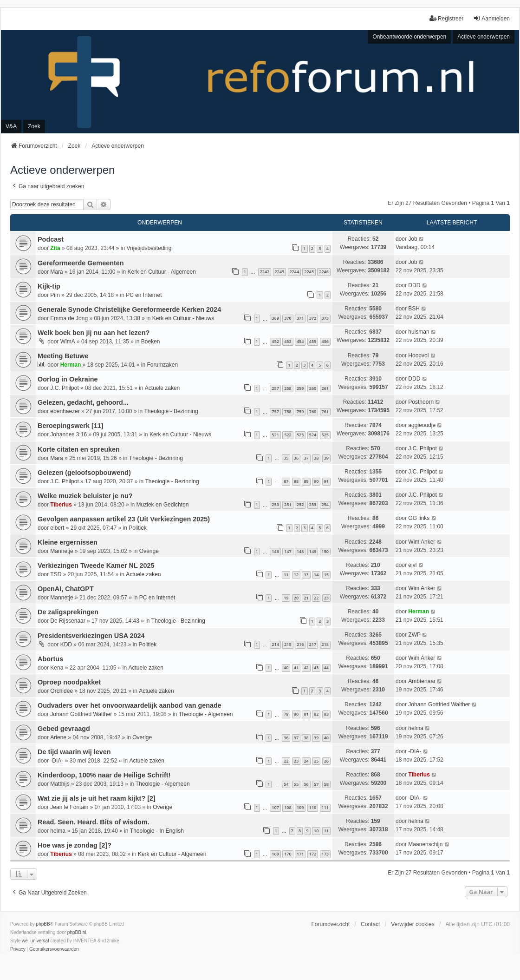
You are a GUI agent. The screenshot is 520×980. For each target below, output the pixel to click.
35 (286, 458)
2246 (324, 272)
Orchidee (62, 691)
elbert (57, 528)
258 (288, 388)
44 (326, 668)
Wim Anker (422, 542)
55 (296, 784)
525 (325, 435)
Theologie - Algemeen (206, 714)
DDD (414, 285)
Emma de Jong (69, 318)
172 (313, 854)
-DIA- (57, 761)
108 (288, 807)
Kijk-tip (49, 286)
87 (286, 481)
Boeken (151, 342)
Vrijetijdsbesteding (149, 248)
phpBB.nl (77, 932)
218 (325, 644)
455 (313, 341)
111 (325, 807)
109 (300, 807)
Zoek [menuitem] (34, 126)
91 (326, 481)
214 (275, 644)
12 (296, 575)
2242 (265, 272)
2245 (309, 272)
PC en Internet (144, 295)
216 (300, 644)
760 (313, 411)
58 (326, 784)
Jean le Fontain (69, 807)
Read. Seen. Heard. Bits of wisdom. (94, 822)
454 (300, 341)
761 (325, 411)
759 (300, 411)
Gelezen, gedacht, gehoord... (83, 402)
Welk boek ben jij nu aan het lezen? (94, 333)
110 (313, 807)
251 (288, 504)
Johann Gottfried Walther (81, 714)
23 (326, 598)
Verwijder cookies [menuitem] (413, 924)
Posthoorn (421, 402)
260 (313, 388)
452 (275, 341)
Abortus (50, 659)
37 (306, 458)
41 (296, 668)
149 (313, 551)
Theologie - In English (157, 831)
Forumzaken (163, 365)
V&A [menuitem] (11, 126)
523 (300, 435)
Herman (71, 365)
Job (413, 239)
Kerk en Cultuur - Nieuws (183, 318)
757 (275, 411)
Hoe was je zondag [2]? (75, 845)
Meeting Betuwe (63, 356)
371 (300, 318)
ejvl (412, 565)
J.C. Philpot (64, 388)
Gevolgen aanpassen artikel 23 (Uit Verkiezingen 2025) (124, 519)
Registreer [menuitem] (446, 18)
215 (288, 644)
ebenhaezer (65, 411)
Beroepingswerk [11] (71, 426)
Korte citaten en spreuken (79, 449)
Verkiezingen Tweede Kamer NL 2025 (96, 566)
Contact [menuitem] (370, 924)
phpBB (43, 924)
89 (306, 481)
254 (325, 504)
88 (296, 481)
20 (296, 598)
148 (300, 551)
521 (275, 435)
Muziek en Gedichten (163, 505)
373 (325, 318)
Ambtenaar (422, 681)
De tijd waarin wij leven (74, 752)
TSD (56, 574)
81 (306, 714)
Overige (149, 551)
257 (275, 388)
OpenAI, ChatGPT (66, 589)
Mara (56, 272)
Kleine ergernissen (68, 542)
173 (325, 854)
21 (306, 598)
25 (316, 761)
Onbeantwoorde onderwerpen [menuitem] (409, 37)
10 (316, 831)
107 (275, 807)
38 (316, 458)
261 (325, 388)
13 (306, 575)
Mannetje (62, 551)
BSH (414, 309)
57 (316, 784)
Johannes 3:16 (68, 434)
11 (286, 575)
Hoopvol (418, 355)
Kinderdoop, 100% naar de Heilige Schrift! (104, 775)
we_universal (35, 941)
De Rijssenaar (68, 621)
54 (286, 784)
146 (275, 551)
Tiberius (61, 505)
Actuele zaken (162, 388)
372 (313, 318)
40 (286, 668)
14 (316, 575)
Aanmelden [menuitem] (491, 18)
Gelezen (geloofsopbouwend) (84, 473)
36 (296, 458)
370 (288, 318)
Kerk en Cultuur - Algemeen (161, 272)
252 (300, 504)
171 (300, 854)
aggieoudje (422, 425)
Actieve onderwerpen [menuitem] (484, 37)
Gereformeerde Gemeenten (81, 263)
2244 (295, 272)
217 (313, 644)
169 (275, 854)
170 (288, 854)
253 (313, 504)
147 (288, 551)
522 (288, 435)
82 (316, 714)
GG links (419, 518)
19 (286, 598)
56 (306, 784)
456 (325, 341)
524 (313, 435)
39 (326, 458)
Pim (55, 295)
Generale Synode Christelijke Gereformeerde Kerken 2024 (129, 309)
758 (288, 411)
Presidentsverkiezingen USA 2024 (91, 636)
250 (275, 504)
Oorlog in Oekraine (68, 379)
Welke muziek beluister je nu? (85, 496)
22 (316, 598)
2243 (280, 272)
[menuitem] (18, 949)
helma (416, 728)
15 (326, 575)
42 (306, 668)
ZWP (414, 635)
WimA (68, 342)
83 (326, 714)
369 (275, 318)
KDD (66, 645)
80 (296, 714)
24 (306, 761)
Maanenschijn (425, 844)
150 (325, 551)
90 (316, 481)
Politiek (138, 528)
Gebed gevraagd (64, 729)
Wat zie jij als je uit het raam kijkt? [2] (97, 798)
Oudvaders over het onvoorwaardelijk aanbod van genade (130, 705)
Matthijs (60, 784)
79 (286, 714)
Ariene (58, 737)
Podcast (51, 239)
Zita (55, 248)
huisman (419, 332)
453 (288, 341)
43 (316, 668)
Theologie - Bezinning (171, 411)
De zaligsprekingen (68, 612)
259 (300, 388)
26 (326, 761)
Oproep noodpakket (69, 682)
